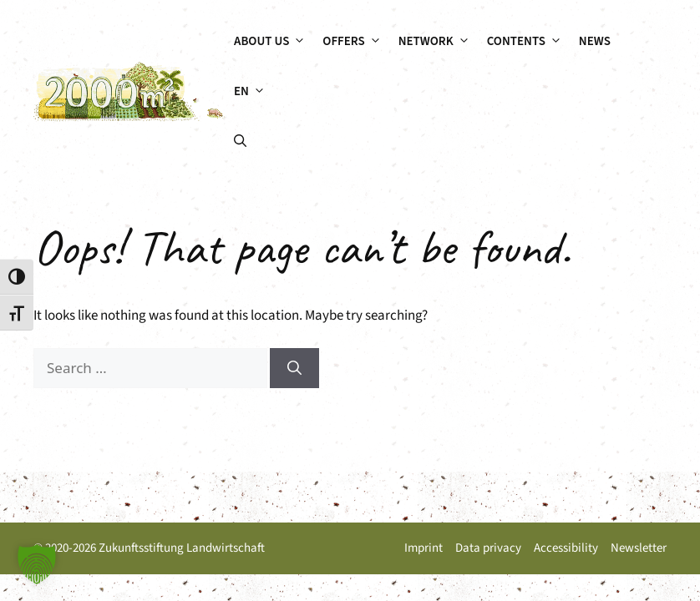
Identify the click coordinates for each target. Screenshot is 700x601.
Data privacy (488, 548)
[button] (240, 142)
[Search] (294, 368)
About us (274, 42)
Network (439, 42)
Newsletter (639, 548)
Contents (529, 42)
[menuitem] (250, 92)
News (595, 41)
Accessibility (566, 548)
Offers (356, 42)
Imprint (424, 548)
